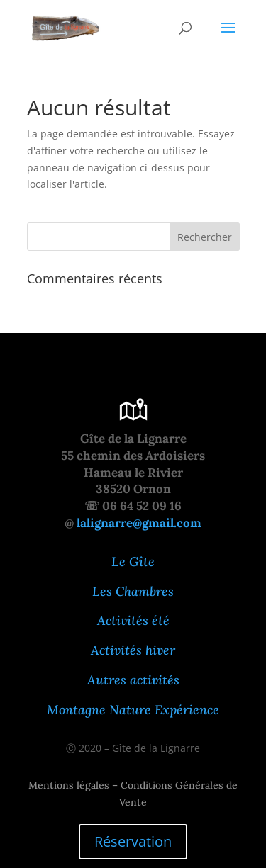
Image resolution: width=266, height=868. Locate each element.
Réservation (133, 841)
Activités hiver (133, 650)
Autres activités (133, 680)
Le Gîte (133, 562)
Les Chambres (133, 591)
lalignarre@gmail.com (139, 523)
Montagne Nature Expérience (133, 710)
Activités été (133, 620)
